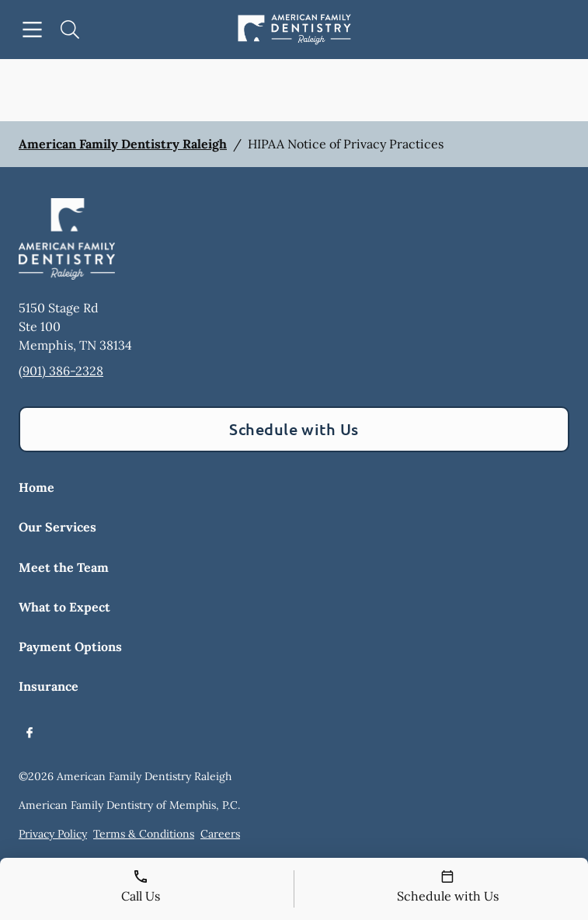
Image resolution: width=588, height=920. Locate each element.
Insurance (49, 686)
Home (37, 487)
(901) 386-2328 (61, 371)
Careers (220, 834)
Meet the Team (64, 567)
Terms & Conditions (144, 834)
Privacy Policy (53, 834)
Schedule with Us (294, 429)
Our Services (57, 527)
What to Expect (64, 607)
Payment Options (70, 646)
